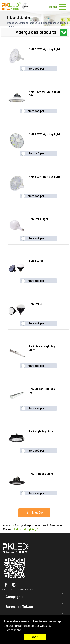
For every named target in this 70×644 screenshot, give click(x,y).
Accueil (8, 525)
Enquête (34, 513)
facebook (6, 585)
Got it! (35, 637)
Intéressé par (35, 69)
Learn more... (14, 630)
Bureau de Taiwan (19, 607)
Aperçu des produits (27, 525)
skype (14, 585)
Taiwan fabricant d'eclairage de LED (17, 6)
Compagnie (14, 597)
